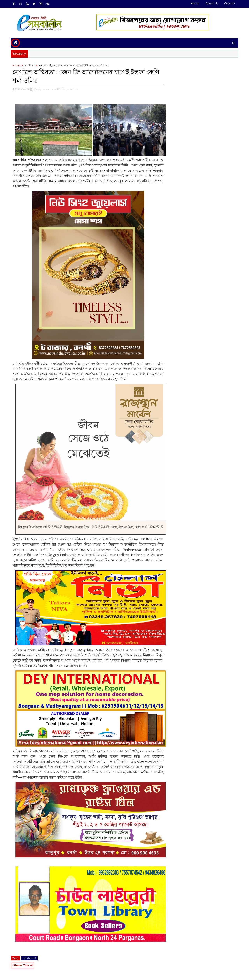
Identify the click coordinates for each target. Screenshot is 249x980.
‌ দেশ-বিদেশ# (29, 958)
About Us (212, 4)
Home (195, 4)
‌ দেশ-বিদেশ (29, 65)
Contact (230, 4)
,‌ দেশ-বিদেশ (72, 89)
